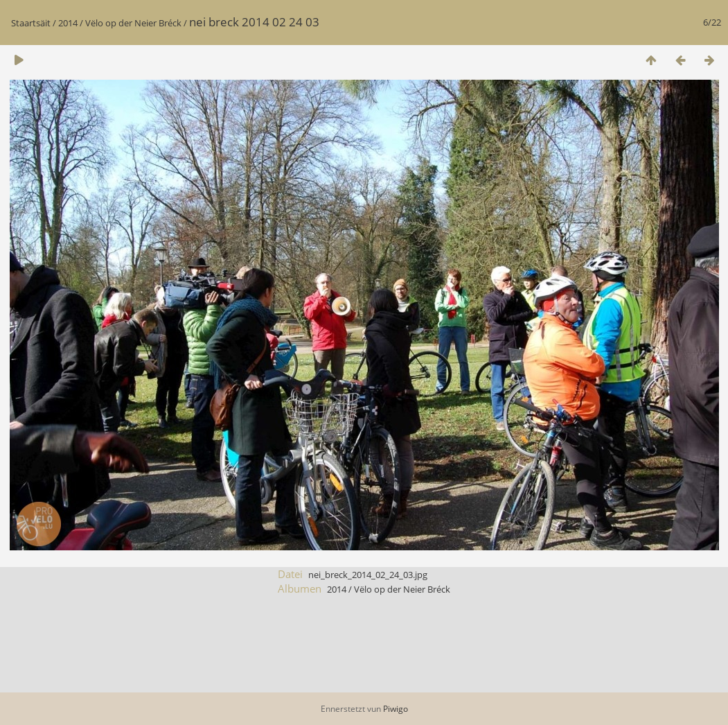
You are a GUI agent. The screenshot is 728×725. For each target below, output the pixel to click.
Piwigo (396, 709)
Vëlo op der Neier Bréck (133, 23)
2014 (68, 23)
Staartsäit (31, 23)
